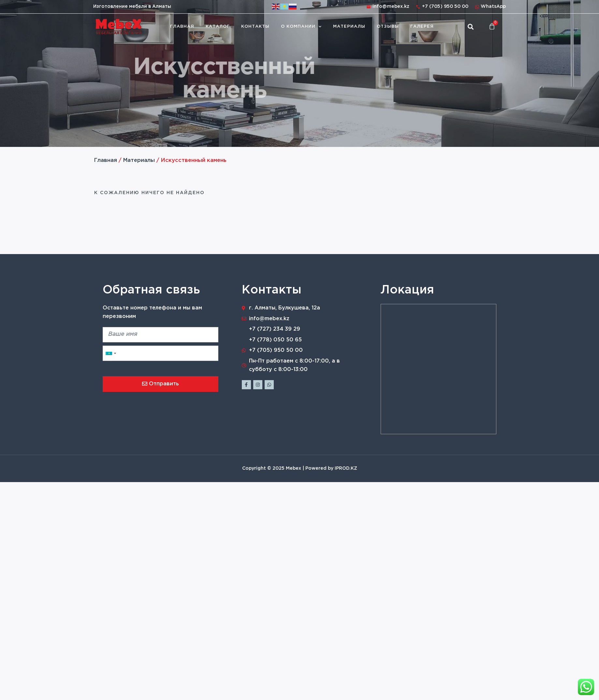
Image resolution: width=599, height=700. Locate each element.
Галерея (422, 27)
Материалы (349, 27)
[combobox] (110, 353)
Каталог (218, 27)
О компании (301, 27)
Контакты (255, 27)
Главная (182, 27)
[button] (470, 27)
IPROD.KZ (346, 468)
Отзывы (388, 27)
